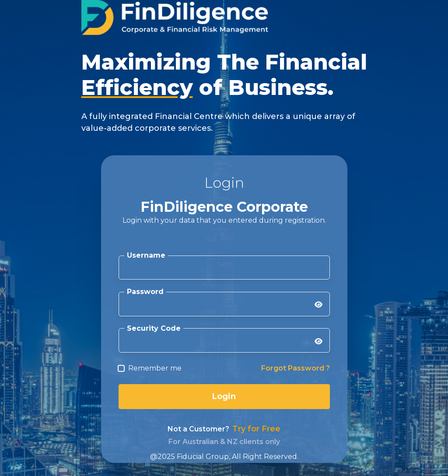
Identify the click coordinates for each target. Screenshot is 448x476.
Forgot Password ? (296, 368)
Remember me (155, 368)
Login (224, 396)
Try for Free (256, 429)
